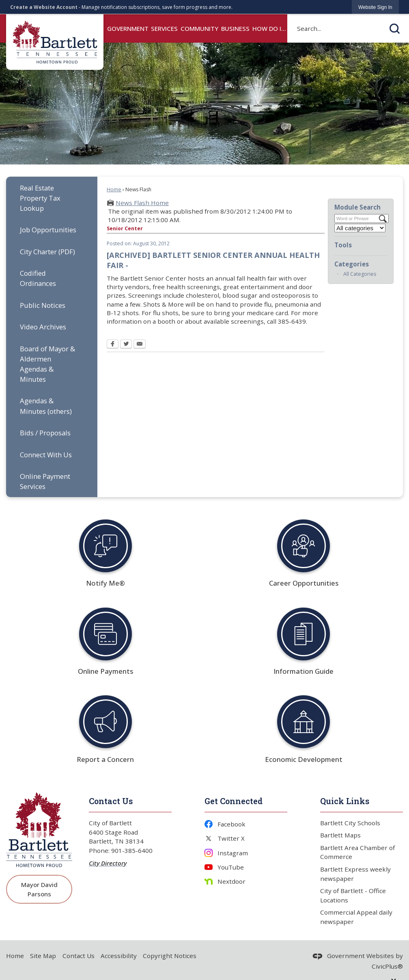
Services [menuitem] (164, 28)
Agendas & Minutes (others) (46, 406)
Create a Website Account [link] (44, 7)
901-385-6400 (132, 850)
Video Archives (43, 327)
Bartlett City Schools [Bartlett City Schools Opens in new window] (350, 823)
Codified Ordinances (38, 278)
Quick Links (345, 801)
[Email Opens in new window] (140, 345)
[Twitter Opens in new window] (126, 345)
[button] (395, 28)
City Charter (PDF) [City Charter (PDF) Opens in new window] (47, 252)
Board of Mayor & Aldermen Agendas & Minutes (47, 364)
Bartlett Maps (340, 835)
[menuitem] (52, 198)
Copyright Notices (170, 956)
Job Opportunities (48, 230)
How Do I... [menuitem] (269, 28)
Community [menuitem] (199, 28)
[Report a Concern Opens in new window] (105, 722)
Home (114, 189)
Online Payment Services (45, 481)
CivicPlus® (387, 966)
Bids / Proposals (45, 433)
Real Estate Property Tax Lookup (40, 198)
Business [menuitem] (235, 28)
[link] (375, 7)
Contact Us (79, 956)
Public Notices (43, 305)
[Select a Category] (360, 228)
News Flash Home (142, 203)
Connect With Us (46, 455)
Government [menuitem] (128, 28)
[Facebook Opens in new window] (113, 345)
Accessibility (119, 956)
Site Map (43, 956)
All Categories (360, 274)
